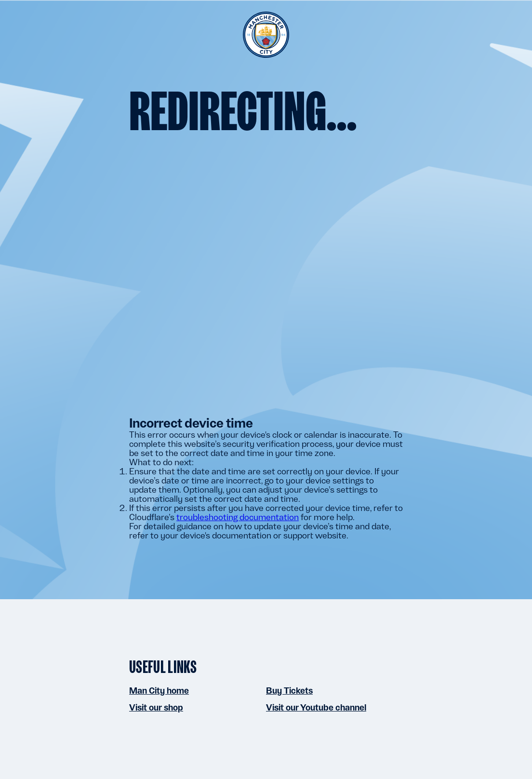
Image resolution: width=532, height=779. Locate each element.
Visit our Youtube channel (316, 707)
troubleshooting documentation (238, 517)
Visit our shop (156, 707)
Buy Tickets (289, 691)
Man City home (159, 691)
